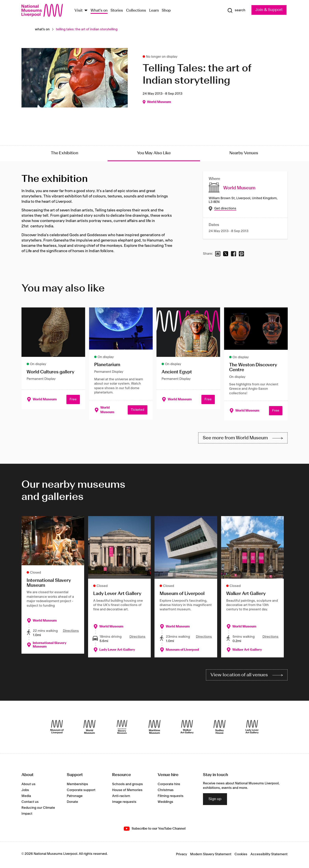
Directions (71, 632)
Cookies (241, 856)
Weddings (165, 803)
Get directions (225, 208)
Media (26, 798)
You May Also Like (154, 153)
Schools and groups (128, 786)
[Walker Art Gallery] (187, 728)
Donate (72, 803)
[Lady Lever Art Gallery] (252, 728)
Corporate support (81, 792)
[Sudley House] (220, 728)
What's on (99, 11)
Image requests (124, 803)
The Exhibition (65, 153)
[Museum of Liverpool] (57, 728)
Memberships (77, 786)
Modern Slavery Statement (211, 856)
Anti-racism (121, 798)
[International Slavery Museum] (122, 728)
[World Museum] (89, 728)
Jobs (25, 792)
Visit (79, 11)
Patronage (75, 798)
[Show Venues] (86, 11)
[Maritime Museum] (154, 728)
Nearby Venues (244, 153)
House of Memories (127, 792)
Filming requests (171, 798)
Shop (166, 11)
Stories (117, 11)
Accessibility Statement (269, 856)
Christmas (166, 792)
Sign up (215, 800)
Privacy (181, 856)
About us (28, 786)
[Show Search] (235, 10)
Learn (154, 11)
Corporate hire (169, 786)
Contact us (30, 803)
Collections (136, 11)
